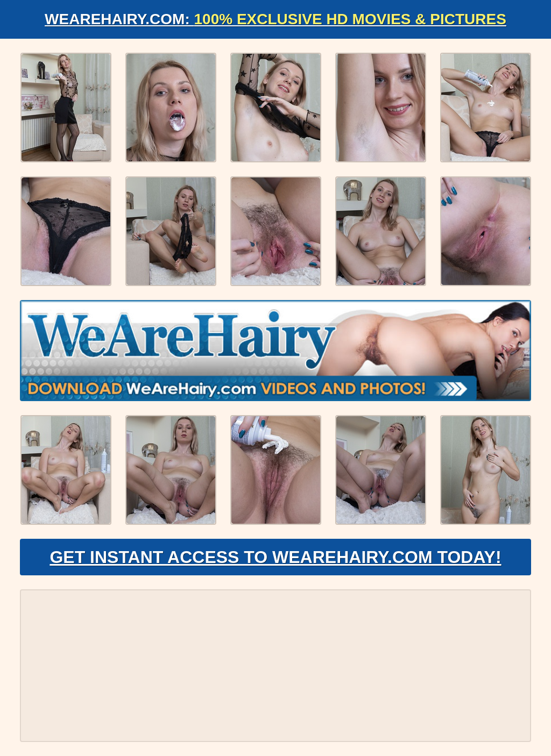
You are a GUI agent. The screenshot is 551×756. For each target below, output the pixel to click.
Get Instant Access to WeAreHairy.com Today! (275, 557)
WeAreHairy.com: (275, 19)
